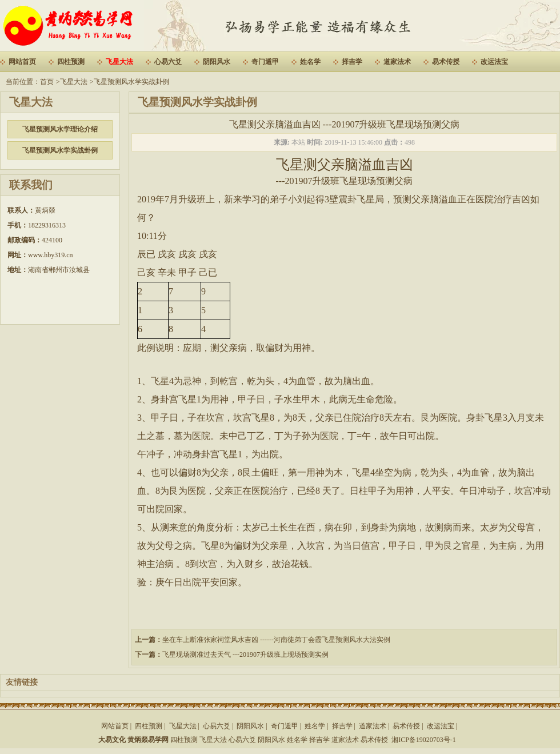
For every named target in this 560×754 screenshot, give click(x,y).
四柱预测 (71, 62)
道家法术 (397, 62)
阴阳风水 (217, 62)
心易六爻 (168, 62)
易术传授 (446, 62)
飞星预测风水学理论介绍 (60, 129)
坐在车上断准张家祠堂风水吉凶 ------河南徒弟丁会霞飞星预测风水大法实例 (276, 640)
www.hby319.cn (51, 255)
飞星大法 (119, 62)
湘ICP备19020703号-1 (424, 740)
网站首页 (22, 62)
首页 (47, 82)
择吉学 (352, 62)
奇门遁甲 (265, 62)
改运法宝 (494, 62)
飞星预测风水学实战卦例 (131, 82)
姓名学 (310, 62)
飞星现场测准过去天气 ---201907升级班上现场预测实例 (245, 655)
